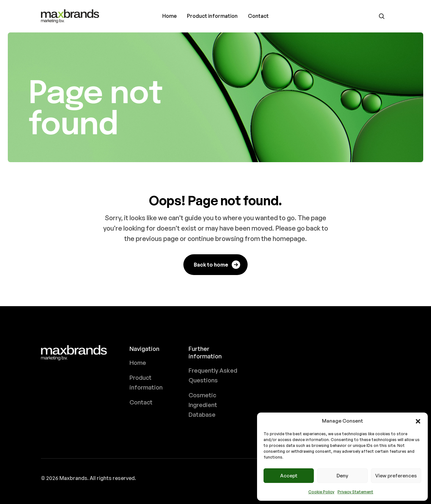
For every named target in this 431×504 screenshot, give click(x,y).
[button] (418, 421)
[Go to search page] (382, 16)
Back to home (217, 265)
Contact (258, 16)
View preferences (396, 476)
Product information (212, 16)
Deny (342, 476)
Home (169, 16)
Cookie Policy (321, 492)
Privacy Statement (355, 492)
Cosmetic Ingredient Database (203, 405)
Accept (289, 476)
